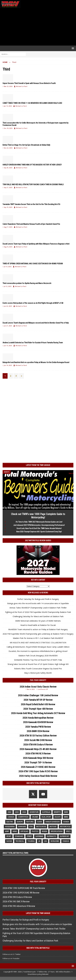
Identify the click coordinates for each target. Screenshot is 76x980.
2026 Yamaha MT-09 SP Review (38, 700)
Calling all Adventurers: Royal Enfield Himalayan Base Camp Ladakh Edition (38, 647)
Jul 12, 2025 (8, 286)
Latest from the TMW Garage (38, 465)
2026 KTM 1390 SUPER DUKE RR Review (21, 893)
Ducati (57, 817)
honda (66, 822)
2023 (17, 812)
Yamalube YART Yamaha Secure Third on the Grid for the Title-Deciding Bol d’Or (31, 204)
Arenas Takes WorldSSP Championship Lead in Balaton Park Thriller (38, 608)
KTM (31, 827)
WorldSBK (55, 841)
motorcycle (65, 827)
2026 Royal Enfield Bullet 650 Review (38, 704)
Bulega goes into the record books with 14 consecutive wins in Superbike (38, 603)
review (44, 831)
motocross (41, 827)
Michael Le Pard (22, 86)
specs (68, 831)
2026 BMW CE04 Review (38, 731)
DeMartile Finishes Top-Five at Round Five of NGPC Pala (38, 660)
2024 (24, 812)
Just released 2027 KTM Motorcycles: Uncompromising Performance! (39, 525)
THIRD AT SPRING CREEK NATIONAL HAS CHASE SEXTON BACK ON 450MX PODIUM (33, 264)
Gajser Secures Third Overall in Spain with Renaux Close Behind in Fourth (29, 83)
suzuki (9, 841)
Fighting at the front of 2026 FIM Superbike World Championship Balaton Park (38, 612)
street (29, 836)
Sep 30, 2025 (8, 168)
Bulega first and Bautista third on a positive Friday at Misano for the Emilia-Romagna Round (36, 362)
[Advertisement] (38, 27)
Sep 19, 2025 (8, 207)
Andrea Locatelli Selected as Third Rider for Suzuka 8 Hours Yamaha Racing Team (33, 343)
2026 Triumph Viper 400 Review (38, 709)
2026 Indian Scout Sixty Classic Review (38, 687)
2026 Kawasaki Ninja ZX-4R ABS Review (38, 749)
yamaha (66, 841)
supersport (65, 836)
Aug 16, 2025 (8, 247)
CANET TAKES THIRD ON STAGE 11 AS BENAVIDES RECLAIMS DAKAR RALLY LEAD (32, 103)
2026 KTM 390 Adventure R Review (19, 906)
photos (35, 831)
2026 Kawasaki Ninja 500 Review (38, 758)
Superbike (39, 836)
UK (39, 841)
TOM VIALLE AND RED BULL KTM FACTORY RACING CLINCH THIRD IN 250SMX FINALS (33, 184)
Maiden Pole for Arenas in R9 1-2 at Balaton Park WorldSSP (38, 638)
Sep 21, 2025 (8, 187)
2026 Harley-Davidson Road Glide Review (38, 776)
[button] (72, 48)
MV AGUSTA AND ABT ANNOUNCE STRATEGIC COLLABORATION (38, 643)
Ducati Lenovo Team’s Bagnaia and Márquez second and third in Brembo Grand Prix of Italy (36, 323)
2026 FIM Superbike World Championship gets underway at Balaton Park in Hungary (38, 634)
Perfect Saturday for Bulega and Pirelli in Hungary (38, 599)
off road (24, 831)
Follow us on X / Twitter (12, 954)
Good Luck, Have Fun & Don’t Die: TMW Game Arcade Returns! (39, 528)
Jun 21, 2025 (8, 326)
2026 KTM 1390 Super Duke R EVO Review (38, 771)
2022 (10, 812)
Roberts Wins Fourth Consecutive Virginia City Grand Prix (38, 669)
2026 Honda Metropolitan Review (38, 718)
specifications (57, 831)
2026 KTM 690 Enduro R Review (38, 745)
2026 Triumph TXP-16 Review (38, 763)
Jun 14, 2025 (8, 365)
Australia (46, 812)
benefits (57, 812)
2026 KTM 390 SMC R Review (16, 901)
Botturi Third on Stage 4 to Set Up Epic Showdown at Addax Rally (26, 145)
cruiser (35, 817)
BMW (66, 812)
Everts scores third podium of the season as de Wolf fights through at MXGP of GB (33, 303)
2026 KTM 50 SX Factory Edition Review (38, 736)
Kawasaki (22, 827)
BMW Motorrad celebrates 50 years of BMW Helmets (38, 621)
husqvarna (10, 827)
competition (23, 817)
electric (10, 822)
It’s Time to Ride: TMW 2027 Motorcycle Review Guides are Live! (39, 522)
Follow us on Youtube (11, 958)
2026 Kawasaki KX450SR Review (38, 722)
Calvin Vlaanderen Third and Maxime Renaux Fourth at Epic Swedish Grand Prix (31, 224)
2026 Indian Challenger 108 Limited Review (38, 695)
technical (20, 841)
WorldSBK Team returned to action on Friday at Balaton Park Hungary (38, 629)
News (15, 831)
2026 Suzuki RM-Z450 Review (38, 740)
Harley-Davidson (53, 822)
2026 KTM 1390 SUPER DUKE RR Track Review (24, 888)
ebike (66, 817)
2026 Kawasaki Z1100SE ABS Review (38, 767)
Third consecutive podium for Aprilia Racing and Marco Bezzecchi (27, 283)
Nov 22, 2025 (8, 148)
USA (45, 841)
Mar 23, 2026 (8, 86)
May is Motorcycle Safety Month (38, 673)
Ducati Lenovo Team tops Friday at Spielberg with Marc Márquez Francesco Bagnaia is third (36, 244)
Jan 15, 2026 (8, 106)
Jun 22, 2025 (8, 306)
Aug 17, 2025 (8, 227)
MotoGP (53, 827)
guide (39, 822)
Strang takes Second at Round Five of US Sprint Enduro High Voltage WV (38, 664)
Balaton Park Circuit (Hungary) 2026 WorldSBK (38, 656)
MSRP (7, 831)
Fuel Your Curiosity (38, 680)
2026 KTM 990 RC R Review (38, 754)
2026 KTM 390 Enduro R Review (17, 897)
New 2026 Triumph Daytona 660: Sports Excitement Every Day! (39, 532)
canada (11, 817)
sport (9, 836)
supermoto (51, 836)
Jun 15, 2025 (8, 346)
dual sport (46, 817)
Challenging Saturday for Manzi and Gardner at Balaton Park (38, 616)
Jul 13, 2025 (8, 267)
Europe (20, 822)
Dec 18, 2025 (8, 128)
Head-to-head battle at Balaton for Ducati (38, 625)
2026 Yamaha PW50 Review (38, 727)
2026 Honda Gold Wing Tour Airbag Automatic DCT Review (38, 713)
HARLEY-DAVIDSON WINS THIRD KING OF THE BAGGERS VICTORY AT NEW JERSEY (32, 165)
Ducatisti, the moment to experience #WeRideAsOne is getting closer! (38, 651)
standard (19, 836)
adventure (34, 812)
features (30, 822)
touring (31, 841)
